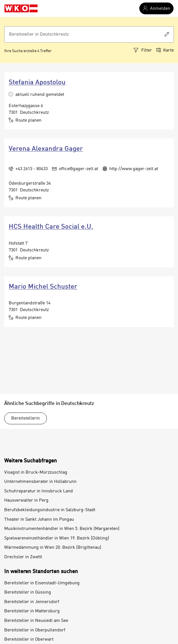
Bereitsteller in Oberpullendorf (35, 630)
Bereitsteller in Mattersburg (32, 611)
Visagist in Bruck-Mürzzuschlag (36, 472)
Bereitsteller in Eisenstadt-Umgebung (42, 583)
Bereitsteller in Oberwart (29, 640)
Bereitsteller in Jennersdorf (32, 602)
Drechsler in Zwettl (23, 557)
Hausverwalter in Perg (26, 501)
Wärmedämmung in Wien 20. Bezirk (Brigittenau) (53, 548)
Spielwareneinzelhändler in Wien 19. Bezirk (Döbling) (57, 538)
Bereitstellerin (26, 418)
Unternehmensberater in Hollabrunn (40, 482)
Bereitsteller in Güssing (28, 592)
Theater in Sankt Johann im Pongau (39, 520)
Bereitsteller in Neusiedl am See (36, 621)
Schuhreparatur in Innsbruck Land (39, 491)
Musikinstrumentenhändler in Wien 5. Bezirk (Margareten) (62, 529)
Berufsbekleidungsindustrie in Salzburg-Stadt (50, 510)
